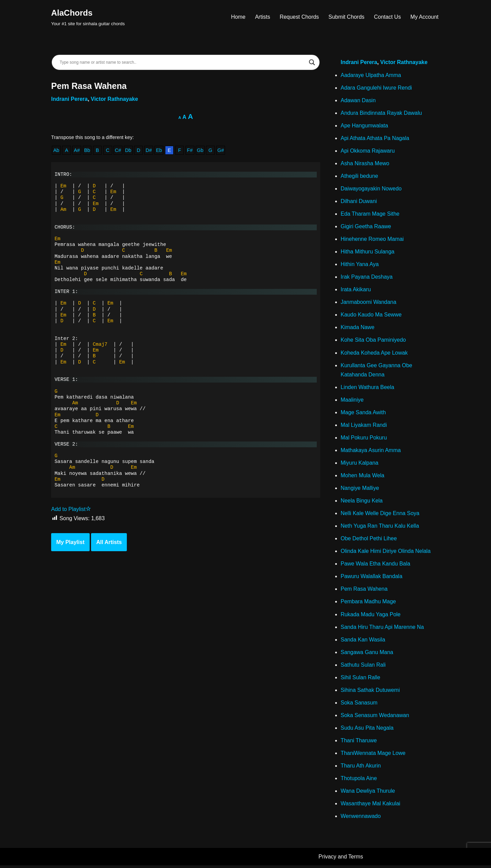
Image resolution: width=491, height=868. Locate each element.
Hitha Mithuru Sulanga (368, 252)
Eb (159, 151)
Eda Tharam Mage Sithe (370, 214)
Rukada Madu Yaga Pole (371, 616)
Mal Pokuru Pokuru (364, 439)
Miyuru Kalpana (360, 464)
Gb (201, 151)
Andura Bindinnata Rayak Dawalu (381, 113)
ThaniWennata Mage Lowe (373, 756)
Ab (56, 151)
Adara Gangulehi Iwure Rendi (376, 88)
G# (221, 151)
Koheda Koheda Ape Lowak (374, 354)
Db (128, 151)
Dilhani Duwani (359, 202)
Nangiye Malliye (360, 490)
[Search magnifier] (312, 62)
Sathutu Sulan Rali (363, 667)
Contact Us (387, 17)
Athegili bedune (359, 176)
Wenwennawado (361, 819)
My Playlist (70, 543)
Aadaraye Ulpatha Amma (371, 75)
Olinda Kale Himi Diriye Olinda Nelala (386, 553)
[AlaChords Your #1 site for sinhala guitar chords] (88, 17)
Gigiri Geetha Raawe (366, 227)
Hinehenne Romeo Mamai (372, 240)
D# (149, 151)
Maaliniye (352, 401)
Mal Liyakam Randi (364, 426)
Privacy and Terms (341, 860)
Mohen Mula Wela (363, 477)
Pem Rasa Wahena (364, 591)
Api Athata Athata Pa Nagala (375, 138)
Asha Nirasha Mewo (365, 164)
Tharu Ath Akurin (361, 768)
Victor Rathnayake (115, 99)
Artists (262, 17)
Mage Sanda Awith (363, 414)
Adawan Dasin (358, 100)
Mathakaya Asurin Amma (371, 452)
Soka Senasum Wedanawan (375, 718)
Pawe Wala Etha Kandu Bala (376, 566)
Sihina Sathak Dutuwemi (370, 692)
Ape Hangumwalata (364, 126)
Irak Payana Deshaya (367, 278)
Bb (87, 151)
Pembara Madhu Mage (368, 604)
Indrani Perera (70, 99)
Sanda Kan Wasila (363, 642)
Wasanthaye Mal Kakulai (371, 807)
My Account (424, 17)
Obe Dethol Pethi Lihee (369, 540)
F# (190, 151)
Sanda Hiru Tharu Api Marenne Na (382, 629)
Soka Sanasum (359, 705)
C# (118, 151)
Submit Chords (346, 17)
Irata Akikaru (356, 290)
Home (238, 17)
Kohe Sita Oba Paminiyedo (373, 341)
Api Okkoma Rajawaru (368, 151)
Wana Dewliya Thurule (368, 794)
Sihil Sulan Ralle (361, 680)
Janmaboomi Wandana (369, 303)
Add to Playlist (71, 510)
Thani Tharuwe (359, 743)
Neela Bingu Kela (362, 502)
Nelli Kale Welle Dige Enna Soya (380, 515)
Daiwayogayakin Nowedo (371, 189)
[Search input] (183, 62)
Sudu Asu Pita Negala (367, 730)
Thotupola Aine (359, 781)
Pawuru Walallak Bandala (372, 578)
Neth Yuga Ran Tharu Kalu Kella (380, 528)
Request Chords (299, 17)
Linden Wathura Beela (368, 388)
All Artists (109, 543)
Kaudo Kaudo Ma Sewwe (371, 316)
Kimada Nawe (358, 328)
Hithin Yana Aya (360, 265)
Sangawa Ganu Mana (367, 654)
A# (77, 151)
